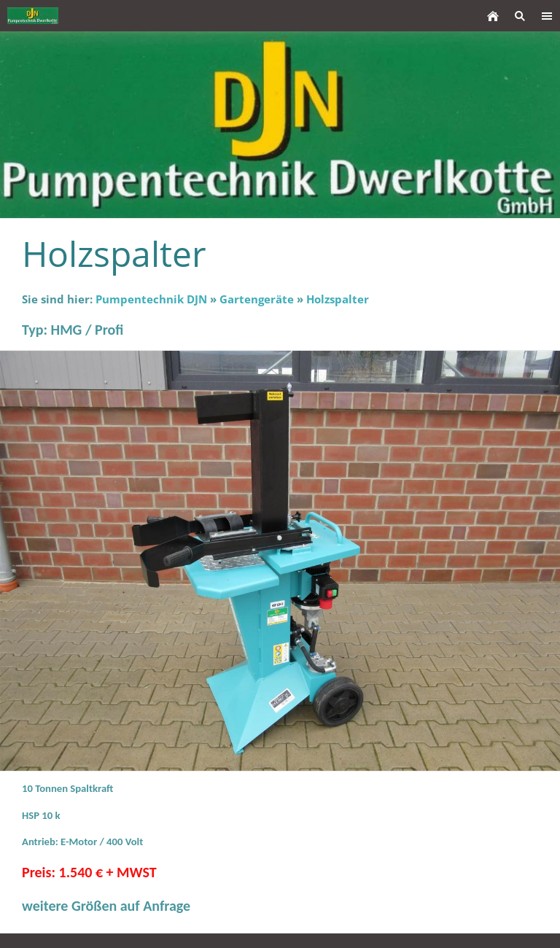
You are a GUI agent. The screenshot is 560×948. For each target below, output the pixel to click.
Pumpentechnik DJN (151, 299)
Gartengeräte (257, 299)
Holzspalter (338, 299)
